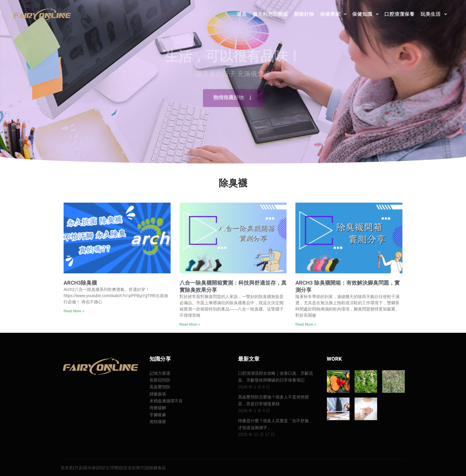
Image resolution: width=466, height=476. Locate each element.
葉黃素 (67, 468)
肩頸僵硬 (158, 422)
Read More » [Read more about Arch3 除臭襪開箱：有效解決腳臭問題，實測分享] (306, 324)
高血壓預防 (160, 387)
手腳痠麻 (158, 415)
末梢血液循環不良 (166, 401)
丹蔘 (78, 468)
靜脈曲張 (158, 394)
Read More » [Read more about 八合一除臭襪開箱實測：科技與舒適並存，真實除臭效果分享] (190, 324)
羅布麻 (90, 468)
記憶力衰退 (160, 373)
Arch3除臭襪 (80, 283)
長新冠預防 (160, 380)
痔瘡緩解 (158, 408)
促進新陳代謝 (136, 468)
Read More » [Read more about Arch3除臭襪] (74, 311)
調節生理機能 (110, 468)
